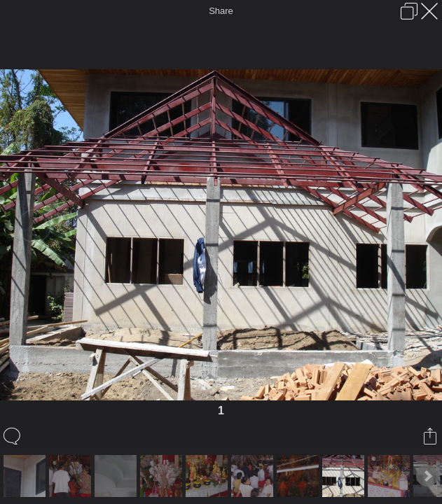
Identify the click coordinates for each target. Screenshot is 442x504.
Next (427, 476)
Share (221, 11)
